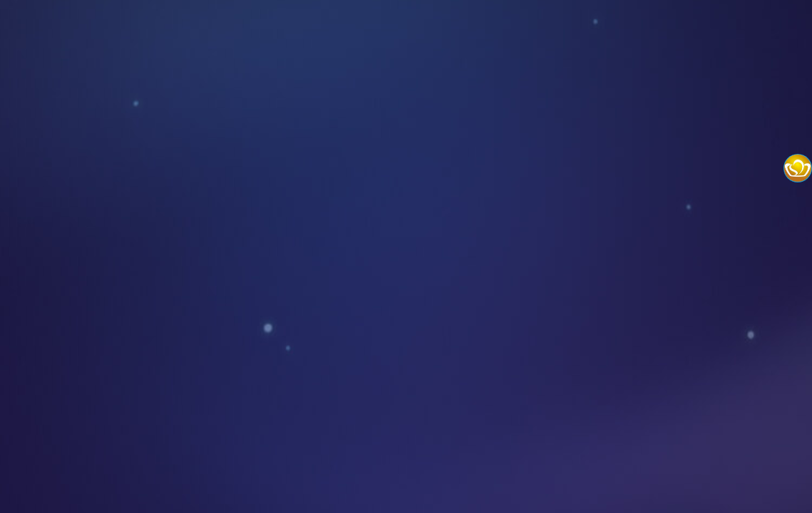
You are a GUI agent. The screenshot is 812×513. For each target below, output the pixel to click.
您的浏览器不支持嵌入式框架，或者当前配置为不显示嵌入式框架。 (406, 256)
